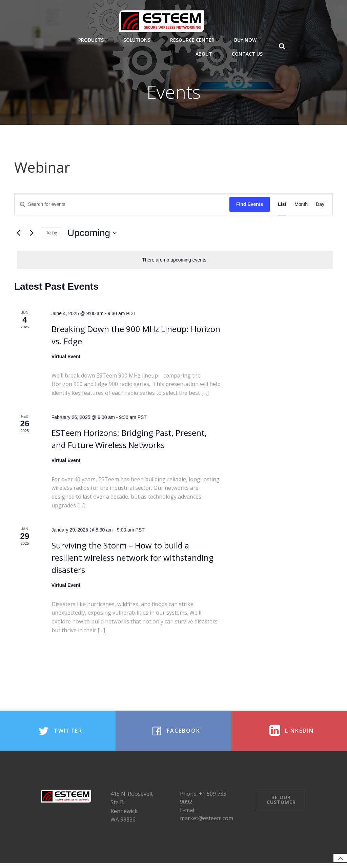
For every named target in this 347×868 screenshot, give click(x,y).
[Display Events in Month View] (301, 205)
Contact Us (248, 53)
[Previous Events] (18, 234)
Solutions (141, 39)
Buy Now (249, 39)
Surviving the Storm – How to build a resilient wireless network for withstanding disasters (132, 558)
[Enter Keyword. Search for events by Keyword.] (122, 205)
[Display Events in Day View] (320, 205)
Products (95, 39)
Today (52, 233)
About (208, 53)
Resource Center (196, 39)
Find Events (250, 205)
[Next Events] (32, 234)
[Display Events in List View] (282, 205)
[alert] (175, 260)
